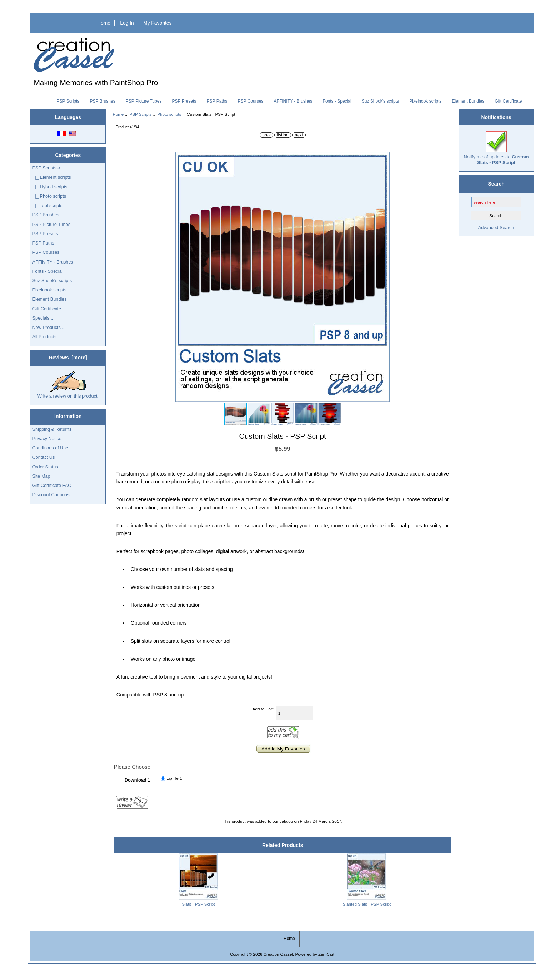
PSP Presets (184, 101)
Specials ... (43, 318)
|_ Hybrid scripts (50, 187)
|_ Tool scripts (47, 205)
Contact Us (43, 457)
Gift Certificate (508, 101)
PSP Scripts (140, 114)
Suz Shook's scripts (380, 101)
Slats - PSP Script (199, 904)
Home (104, 23)
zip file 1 (174, 778)
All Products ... (47, 337)
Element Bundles (468, 101)
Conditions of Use (50, 448)
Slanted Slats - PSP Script (367, 904)
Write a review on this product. (68, 385)
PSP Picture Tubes (144, 101)
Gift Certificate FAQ (52, 485)
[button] (383, 158)
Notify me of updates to (496, 148)
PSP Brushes (103, 101)
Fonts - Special (337, 101)
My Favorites (157, 23)
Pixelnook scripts (425, 101)
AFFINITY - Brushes (293, 101)
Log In (127, 23)
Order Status (45, 467)
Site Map (41, 476)
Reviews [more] (68, 358)
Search (496, 184)
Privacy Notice (47, 439)
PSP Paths (217, 101)
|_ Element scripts (51, 177)
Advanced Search (496, 228)
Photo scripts (169, 114)
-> (46, 168)
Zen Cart (326, 954)
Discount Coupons (51, 495)
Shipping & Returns (52, 429)
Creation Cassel (278, 954)
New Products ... (49, 327)
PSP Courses (251, 101)
